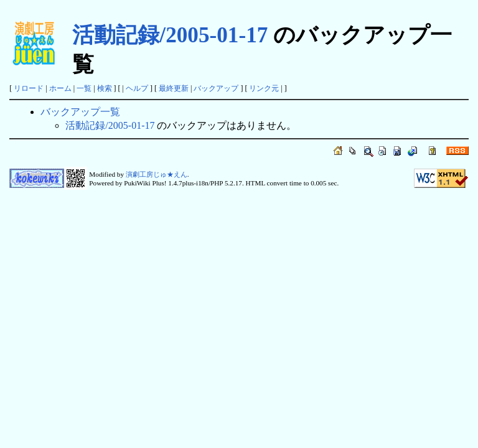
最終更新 (174, 88)
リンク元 (264, 88)
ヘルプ (137, 88)
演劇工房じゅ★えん (157, 174)
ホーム (60, 88)
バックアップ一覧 (80, 112)
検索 (105, 88)
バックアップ (216, 88)
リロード (29, 88)
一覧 (84, 88)
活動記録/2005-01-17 (170, 35)
